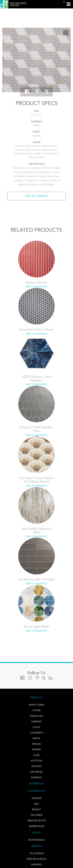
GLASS (36, 727)
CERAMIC (36, 722)
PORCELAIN (36, 716)
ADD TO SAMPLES (37, 196)
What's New (36, 705)
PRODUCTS (36, 697)
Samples (36, 777)
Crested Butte (36, 821)
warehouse (36, 826)
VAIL (36, 804)
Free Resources (36, 859)
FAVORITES (36, 772)
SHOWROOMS (36, 791)
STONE (36, 710)
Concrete (36, 733)
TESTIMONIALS (36, 840)
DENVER (36, 798)
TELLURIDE (36, 815)
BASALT (36, 809)
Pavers (36, 749)
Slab (36, 755)
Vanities (36, 766)
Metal (36, 738)
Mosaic (36, 744)
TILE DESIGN (36, 853)
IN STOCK (36, 761)
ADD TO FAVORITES (36, 287)
